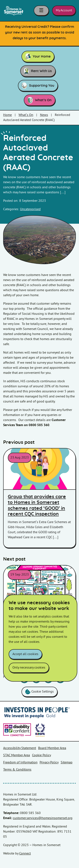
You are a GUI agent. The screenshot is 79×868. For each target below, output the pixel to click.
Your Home (38, 57)
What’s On (40, 100)
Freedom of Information (20, 762)
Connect (25, 854)
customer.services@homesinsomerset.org (43, 818)
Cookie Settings (39, 692)
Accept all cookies (25, 654)
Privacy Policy (49, 762)
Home (7, 115)
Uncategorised (30, 209)
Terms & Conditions (17, 770)
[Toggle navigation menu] (41, 11)
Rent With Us (38, 71)
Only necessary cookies (29, 668)
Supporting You (38, 86)
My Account (64, 10)
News (44, 115)
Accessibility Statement (20, 748)
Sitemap (67, 762)
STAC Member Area (17, 755)
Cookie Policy (42, 755)
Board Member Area (52, 748)
